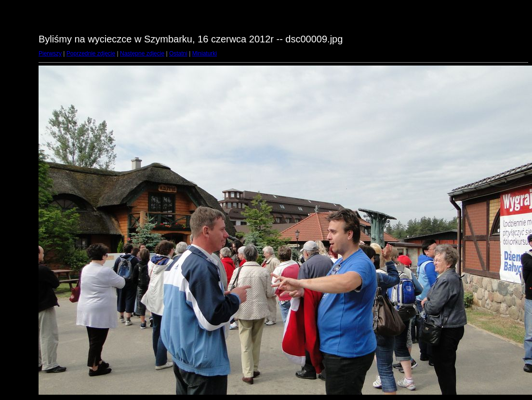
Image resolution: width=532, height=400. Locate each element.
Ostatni (178, 53)
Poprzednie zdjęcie (91, 53)
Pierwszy (50, 53)
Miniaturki (205, 53)
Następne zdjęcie (142, 53)
